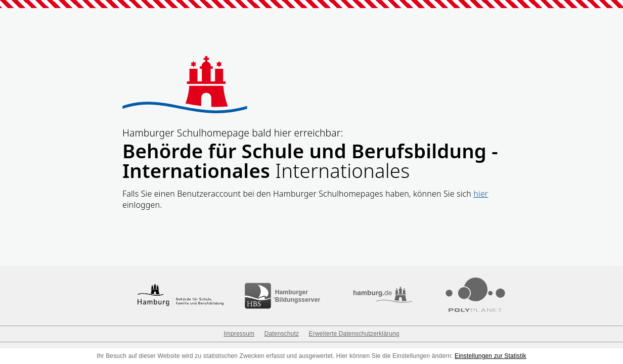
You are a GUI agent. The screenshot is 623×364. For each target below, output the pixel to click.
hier (481, 194)
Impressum (239, 334)
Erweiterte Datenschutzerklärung (354, 334)
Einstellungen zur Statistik (491, 356)
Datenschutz (282, 334)
